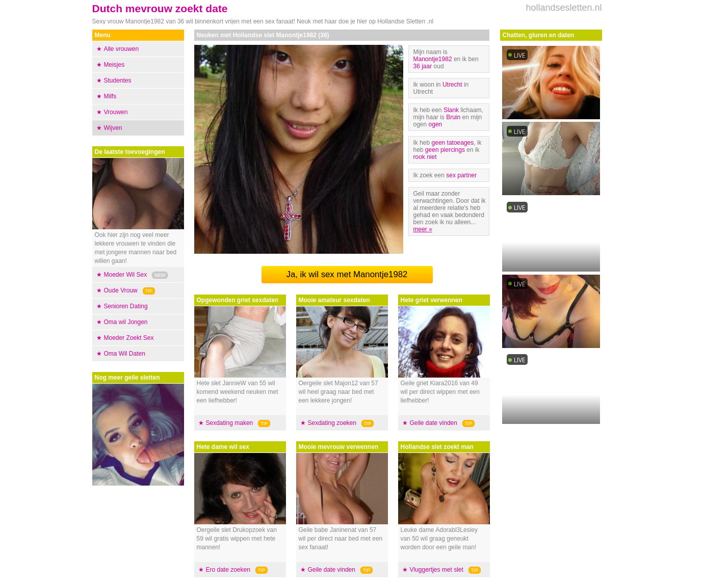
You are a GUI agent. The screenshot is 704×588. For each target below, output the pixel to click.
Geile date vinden (332, 570)
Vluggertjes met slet (437, 570)
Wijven (113, 128)
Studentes (118, 81)
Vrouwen (116, 112)
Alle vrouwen (122, 49)
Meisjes (114, 65)
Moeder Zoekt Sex (129, 338)
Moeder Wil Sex (126, 275)
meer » (423, 229)
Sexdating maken (230, 423)
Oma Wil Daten (125, 354)
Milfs (110, 96)
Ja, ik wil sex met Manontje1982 (347, 274)
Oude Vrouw (121, 290)
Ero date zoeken (228, 570)
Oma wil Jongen (126, 322)
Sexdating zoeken (332, 423)
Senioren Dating (126, 306)
